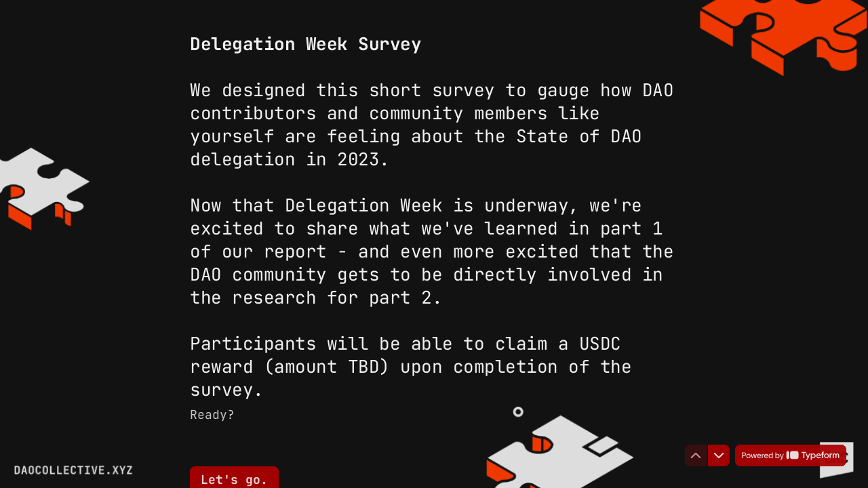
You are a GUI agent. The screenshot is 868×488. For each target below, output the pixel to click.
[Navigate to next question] (719, 455)
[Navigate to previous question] (696, 455)
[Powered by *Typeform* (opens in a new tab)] (791, 455)
